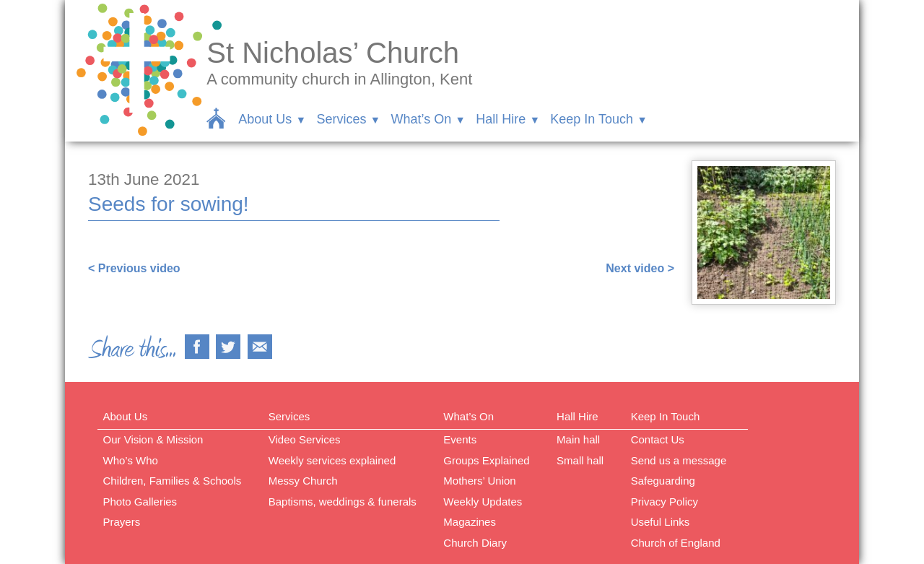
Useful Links (661, 522)
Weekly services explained (332, 460)
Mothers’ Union (479, 481)
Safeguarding (663, 481)
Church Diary (475, 543)
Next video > (640, 268)
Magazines (470, 522)
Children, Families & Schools (173, 481)
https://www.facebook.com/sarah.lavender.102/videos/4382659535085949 (287, 241)
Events (460, 439)
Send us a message (679, 460)
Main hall (578, 439)
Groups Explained (486, 460)
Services (341, 119)
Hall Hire (501, 119)
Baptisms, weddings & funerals (343, 502)
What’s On (421, 119)
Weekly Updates (483, 502)
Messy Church (303, 481)
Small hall (580, 460)
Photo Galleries (140, 502)
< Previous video (134, 268)
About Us (265, 119)
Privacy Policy (664, 502)
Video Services (305, 439)
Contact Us (658, 439)
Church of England (676, 543)
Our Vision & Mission (153, 439)
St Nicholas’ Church (333, 53)
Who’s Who (131, 460)
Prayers (122, 522)
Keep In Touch (592, 119)
